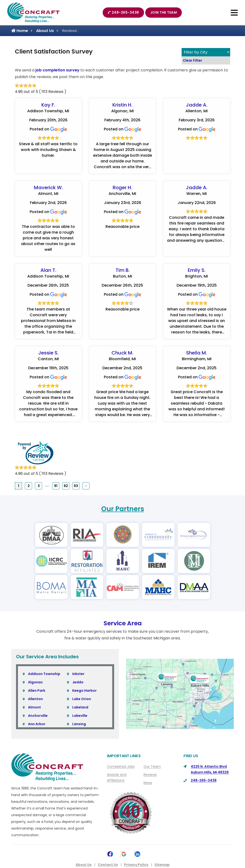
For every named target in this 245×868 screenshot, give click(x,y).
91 (56, 486)
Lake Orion (82, 699)
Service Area (123, 623)
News (148, 783)
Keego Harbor (84, 691)
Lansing (79, 724)
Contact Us (108, 865)
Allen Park (37, 691)
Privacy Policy (136, 865)
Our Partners (123, 509)
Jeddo (78, 682)
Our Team (152, 766)
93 (76, 486)
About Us (45, 31)
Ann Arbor (37, 724)
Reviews (150, 775)
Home (20, 31)
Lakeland (80, 707)
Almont (34, 707)
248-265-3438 (123, 12)
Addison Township (44, 674)
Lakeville (80, 716)
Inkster (78, 674)
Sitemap (162, 865)
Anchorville (38, 716)
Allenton (35, 699)
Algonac (35, 682)
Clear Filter (192, 60)
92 (66, 486)
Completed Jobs (121, 766)
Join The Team (164, 12)
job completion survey (57, 70)
